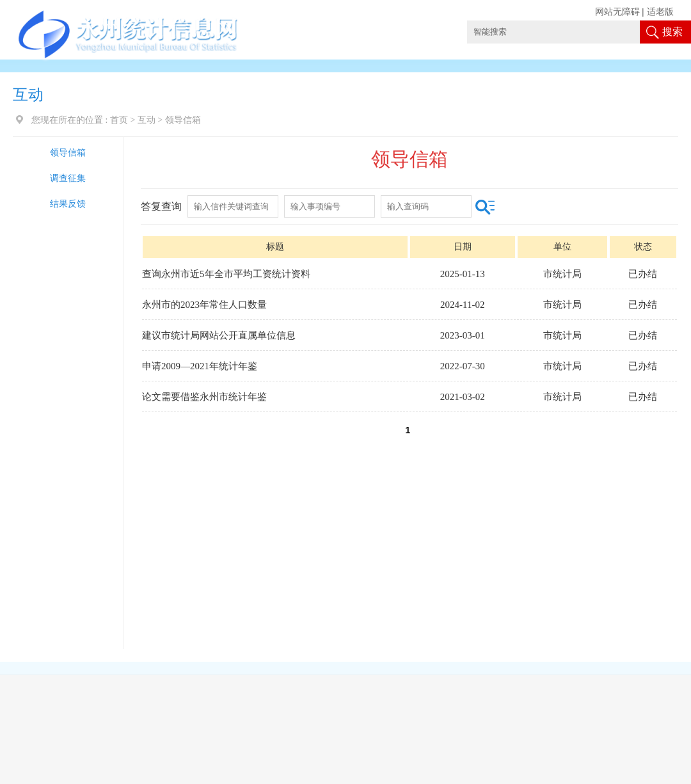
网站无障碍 (617, 12)
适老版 (660, 12)
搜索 (672, 32)
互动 (147, 120)
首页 (119, 120)
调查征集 (68, 178)
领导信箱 (68, 153)
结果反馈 (68, 204)
